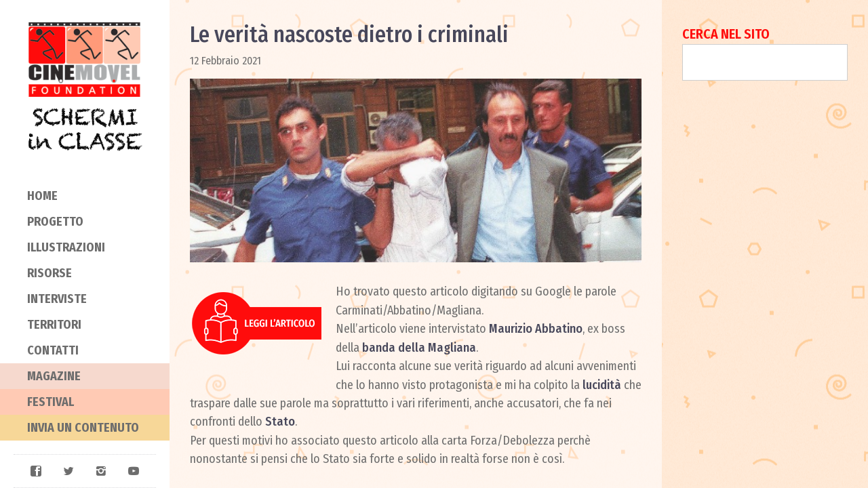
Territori (54, 325)
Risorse (50, 273)
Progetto (55, 222)
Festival (51, 402)
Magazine (54, 376)
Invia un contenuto (83, 428)
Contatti (53, 350)
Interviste (57, 299)
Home (42, 196)
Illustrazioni (66, 247)
